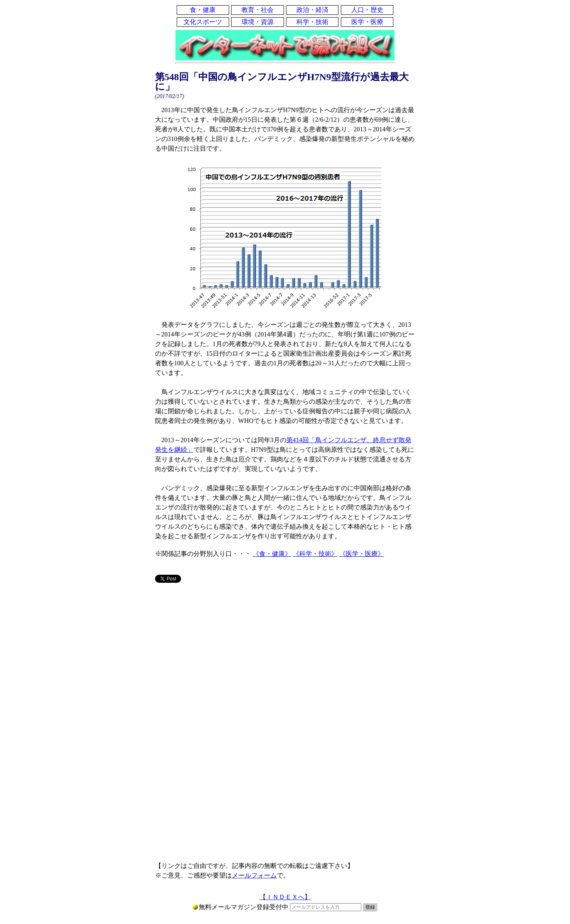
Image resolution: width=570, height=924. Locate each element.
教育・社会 (258, 10)
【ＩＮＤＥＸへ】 (285, 897)
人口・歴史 (367, 10)
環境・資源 (258, 22)
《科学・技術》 (315, 554)
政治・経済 (312, 10)
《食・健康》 (272, 554)
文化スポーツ (203, 22)
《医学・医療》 (362, 554)
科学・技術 (312, 22)
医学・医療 (367, 22)
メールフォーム (254, 875)
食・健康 (203, 10)
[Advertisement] (285, 652)
